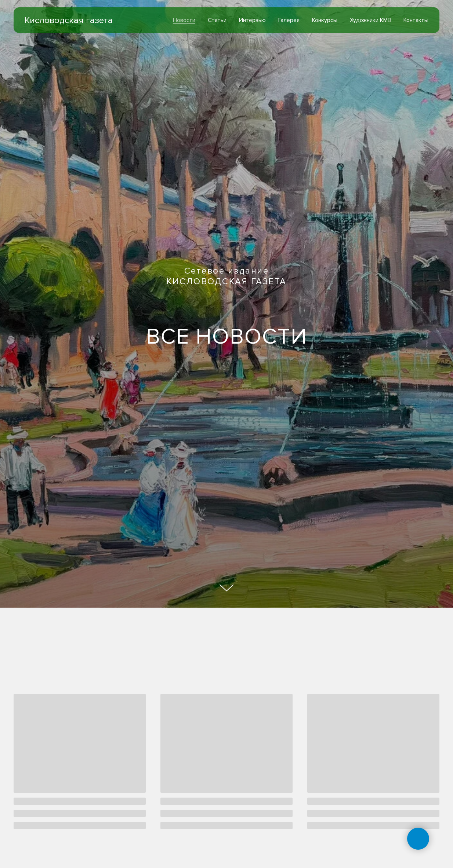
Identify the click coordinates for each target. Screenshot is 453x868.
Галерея (289, 20)
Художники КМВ (370, 20)
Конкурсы (325, 20)
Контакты (416, 20)
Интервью (252, 20)
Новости (184, 20)
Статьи (217, 20)
